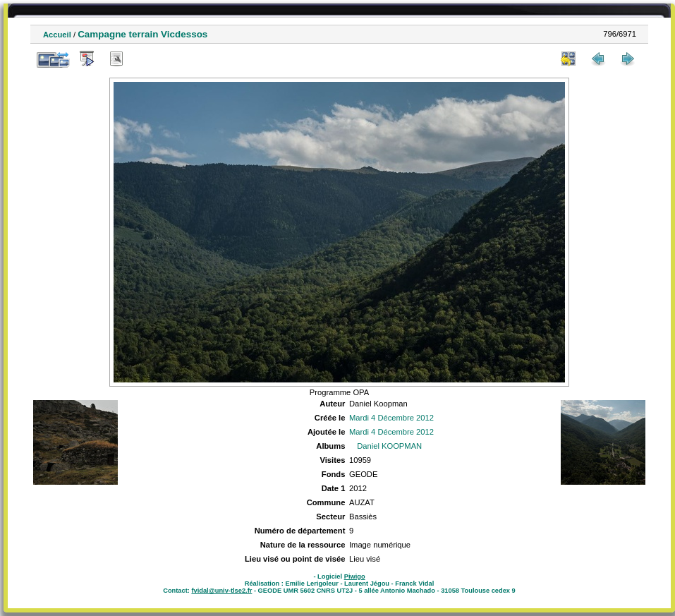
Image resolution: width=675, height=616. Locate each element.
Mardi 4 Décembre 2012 (391, 418)
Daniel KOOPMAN (389, 446)
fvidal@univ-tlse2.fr (221, 591)
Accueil (57, 35)
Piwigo (355, 576)
